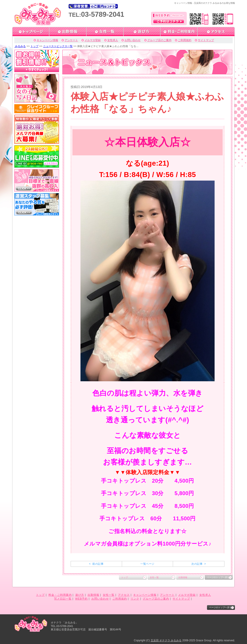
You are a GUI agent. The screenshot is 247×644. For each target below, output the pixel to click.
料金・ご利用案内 (60, 595)
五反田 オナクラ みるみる (166, 640)
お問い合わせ (133, 40)
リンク (135, 599)
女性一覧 (154, 577)
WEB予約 (81, 599)
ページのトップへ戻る (218, 577)
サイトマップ (206, 40)
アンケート (71, 40)
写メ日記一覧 (63, 599)
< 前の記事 (96, 564)
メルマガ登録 (93, 40)
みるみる (20, 46)
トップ (34, 46)
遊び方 (80, 595)
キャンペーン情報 (47, 40)
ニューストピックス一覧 (58, 46)
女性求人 (113, 40)
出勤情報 (183, 577)
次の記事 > (199, 564)
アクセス (124, 595)
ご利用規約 (185, 40)
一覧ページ (147, 564)
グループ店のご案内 (159, 40)
